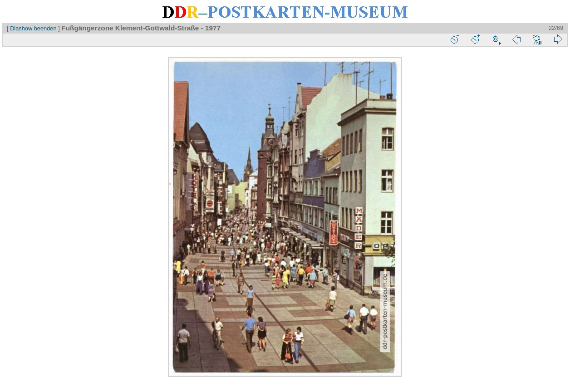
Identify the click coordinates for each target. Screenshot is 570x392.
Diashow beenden (33, 28)
